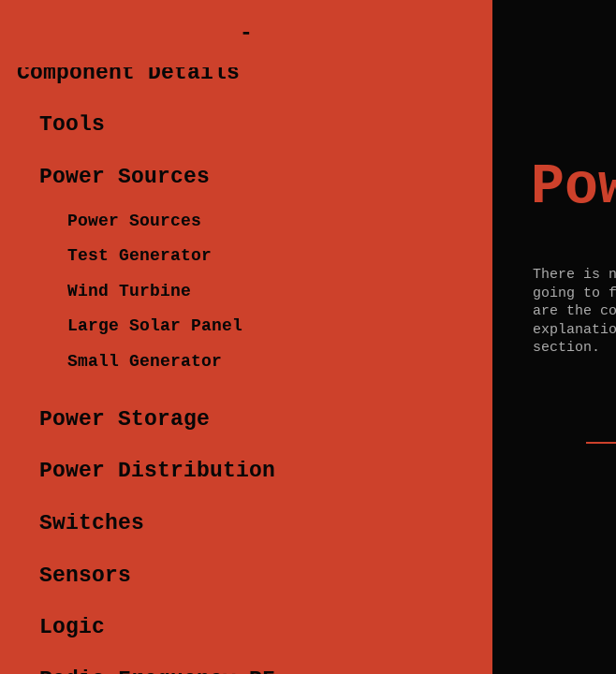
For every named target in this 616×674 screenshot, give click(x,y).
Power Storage (125, 419)
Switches (92, 523)
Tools (72, 125)
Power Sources (125, 177)
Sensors (85, 576)
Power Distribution (157, 471)
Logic (72, 627)
